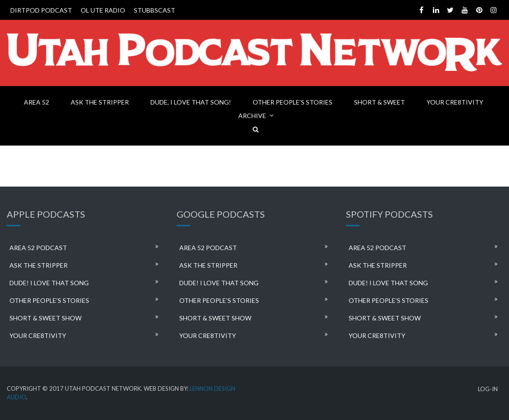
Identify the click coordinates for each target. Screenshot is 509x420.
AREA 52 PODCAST (38, 248)
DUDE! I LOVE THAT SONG (49, 283)
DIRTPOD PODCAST (41, 10)
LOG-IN (488, 389)
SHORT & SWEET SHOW (45, 318)
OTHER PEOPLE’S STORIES (293, 102)
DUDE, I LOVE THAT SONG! (191, 102)
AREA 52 (36, 102)
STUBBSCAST (155, 10)
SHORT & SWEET (379, 102)
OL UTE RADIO (103, 10)
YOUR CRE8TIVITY (455, 102)
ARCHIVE (252, 116)
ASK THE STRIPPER (100, 102)
